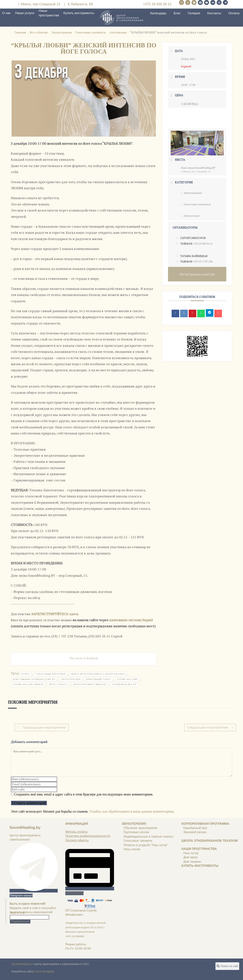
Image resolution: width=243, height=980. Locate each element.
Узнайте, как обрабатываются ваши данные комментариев (131, 811)
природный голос (99, 679)
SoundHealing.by (25, 827)
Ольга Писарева (44, 971)
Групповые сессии (136, 832)
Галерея (194, 13)
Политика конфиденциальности (88, 836)
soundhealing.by (124, 684)
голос (26, 674)
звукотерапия (71, 679)
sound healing (127, 679)
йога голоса (59, 684)
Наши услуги (25, 13)
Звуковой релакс (195, 832)
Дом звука (191, 857)
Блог (177, 13)
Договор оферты (77, 840)
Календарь (158, 13)
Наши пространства (49, 13)
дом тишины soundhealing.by (34, 679)
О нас (7, 13)
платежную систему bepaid (131, 620)
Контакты (214, 13)
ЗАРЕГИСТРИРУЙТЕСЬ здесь (55, 614)
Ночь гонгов (132, 849)
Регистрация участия (197, 274)
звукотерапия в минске (90, 684)
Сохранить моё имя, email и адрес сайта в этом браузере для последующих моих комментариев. (84, 794)
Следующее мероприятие (210, 727)
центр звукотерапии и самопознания (98, 674)
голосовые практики (50, 674)
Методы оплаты (76, 832)
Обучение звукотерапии (140, 828)
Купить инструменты (79, 13)
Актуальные (118, 32)
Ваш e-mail (17, 913)
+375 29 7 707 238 (203, 261)
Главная (21, 32)
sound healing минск (28, 684)
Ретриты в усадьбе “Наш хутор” (146, 845)
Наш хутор (191, 853)
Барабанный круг (195, 828)
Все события (39, 32)
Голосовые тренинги (90, 32)
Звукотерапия (62, 32)
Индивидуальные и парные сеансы (148, 836)
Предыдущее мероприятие (42, 727)
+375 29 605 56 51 (157, 4)
